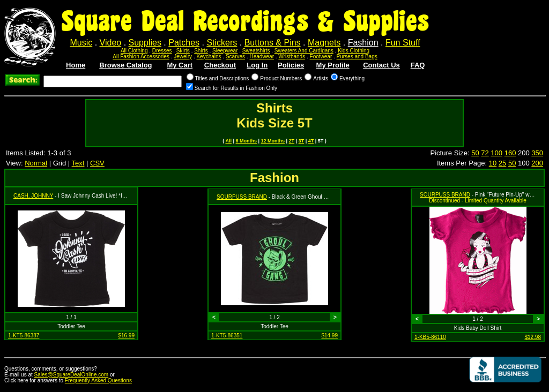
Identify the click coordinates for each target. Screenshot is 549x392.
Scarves (235, 56)
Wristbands (292, 56)
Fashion (363, 43)
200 (537, 163)
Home (76, 65)
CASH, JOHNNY (33, 196)
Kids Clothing (354, 51)
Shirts (201, 51)
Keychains (209, 56)
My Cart (180, 65)
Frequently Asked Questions (98, 380)
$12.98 (533, 337)
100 (496, 153)
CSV (97, 163)
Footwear (321, 56)
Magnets (324, 43)
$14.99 (329, 336)
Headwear (262, 56)
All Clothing (134, 51)
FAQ (418, 65)
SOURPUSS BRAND (242, 197)
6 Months (247, 141)
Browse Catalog (125, 65)
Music (81, 43)
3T (302, 141)
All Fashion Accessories (141, 56)
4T (311, 141)
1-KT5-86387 (24, 336)
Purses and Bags (357, 56)
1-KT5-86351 (227, 336)
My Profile (333, 65)
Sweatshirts (256, 51)
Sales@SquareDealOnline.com (72, 375)
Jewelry (183, 56)
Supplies (145, 43)
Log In (257, 65)
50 (475, 153)
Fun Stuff (403, 43)
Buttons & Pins (273, 43)
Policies (291, 65)
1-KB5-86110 (430, 337)
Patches (184, 43)
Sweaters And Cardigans (304, 51)
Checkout (220, 65)
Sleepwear (225, 51)
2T (292, 141)
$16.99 (126, 336)
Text (78, 163)
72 (485, 153)
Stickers (222, 43)
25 (502, 163)
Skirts (183, 51)
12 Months (273, 141)
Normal (36, 163)
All (228, 141)
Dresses (162, 51)
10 (493, 163)
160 (510, 153)
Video (111, 43)
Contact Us (381, 65)
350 (537, 153)
